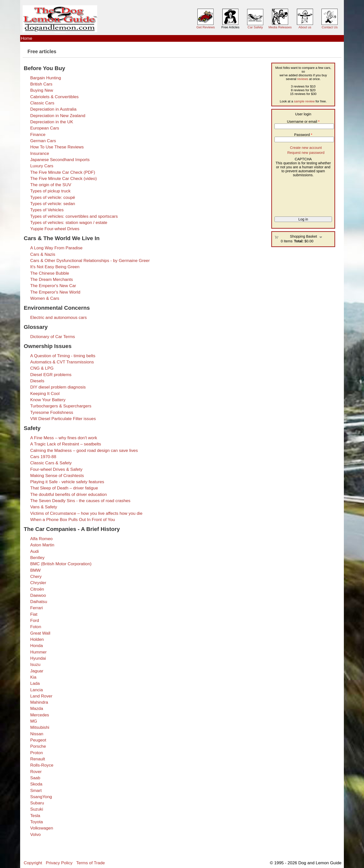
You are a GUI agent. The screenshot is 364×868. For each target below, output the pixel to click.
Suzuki (37, 809)
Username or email (303, 122)
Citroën (37, 589)
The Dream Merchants (51, 279)
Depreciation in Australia (53, 109)
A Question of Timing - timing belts (63, 356)
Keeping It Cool (45, 393)
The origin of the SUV (51, 185)
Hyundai (38, 658)
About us (305, 27)
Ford (35, 620)
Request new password (306, 153)
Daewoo (38, 595)
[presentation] (295, 195)
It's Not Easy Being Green (55, 267)
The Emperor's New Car (53, 286)
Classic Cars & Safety (51, 463)
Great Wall (40, 633)
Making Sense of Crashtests (57, 476)
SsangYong (41, 797)
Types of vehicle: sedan (52, 204)
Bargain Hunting (45, 78)
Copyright (33, 863)
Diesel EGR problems (51, 375)
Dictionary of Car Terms (52, 337)
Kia (33, 677)
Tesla (35, 816)
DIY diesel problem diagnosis (58, 387)
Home (27, 38)
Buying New (42, 90)
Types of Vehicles (47, 210)
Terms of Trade (91, 863)
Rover (36, 772)
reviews (303, 79)
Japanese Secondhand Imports (60, 160)
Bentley (37, 558)
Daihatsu (39, 602)
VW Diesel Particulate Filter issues (63, 419)
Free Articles (230, 27)
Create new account (306, 148)
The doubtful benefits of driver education (68, 494)
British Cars (41, 84)
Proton (36, 753)
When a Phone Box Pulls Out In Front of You (72, 520)
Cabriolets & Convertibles (54, 97)
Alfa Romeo (41, 539)
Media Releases (280, 27)
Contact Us (330, 27)
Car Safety (255, 27)
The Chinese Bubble (49, 273)
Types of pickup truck (50, 191)
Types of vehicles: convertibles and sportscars (74, 216)
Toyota (36, 822)
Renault (38, 759)
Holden (37, 639)
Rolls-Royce (42, 765)
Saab (35, 778)
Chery (36, 576)
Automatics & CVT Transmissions (62, 362)
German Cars (43, 141)
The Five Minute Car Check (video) (63, 178)
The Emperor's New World (55, 292)
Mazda (37, 708)
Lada (35, 683)
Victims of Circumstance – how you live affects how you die (86, 513)
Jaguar (37, 671)
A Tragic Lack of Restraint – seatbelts (66, 444)
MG (34, 721)
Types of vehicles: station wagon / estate (69, 222)
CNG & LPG (42, 368)
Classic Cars (42, 103)
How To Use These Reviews (57, 147)
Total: (299, 241)
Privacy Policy (59, 863)
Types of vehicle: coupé (52, 197)
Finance (38, 134)
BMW (35, 570)
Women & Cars (45, 298)
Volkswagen (42, 828)
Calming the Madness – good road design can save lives (84, 450)
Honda (36, 646)
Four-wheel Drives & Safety (56, 469)
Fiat (34, 614)
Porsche (38, 746)
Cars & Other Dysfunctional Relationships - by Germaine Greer (90, 260)
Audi (34, 551)
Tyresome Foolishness (52, 412)
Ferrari (36, 608)
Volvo (35, 834)
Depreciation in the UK (52, 122)
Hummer (38, 652)
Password (303, 135)
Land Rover (41, 696)
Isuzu (35, 664)
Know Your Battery (48, 400)
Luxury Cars (42, 166)
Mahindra (39, 702)
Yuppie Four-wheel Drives (55, 229)
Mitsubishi (40, 727)
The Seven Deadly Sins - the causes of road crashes (80, 501)
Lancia (36, 690)
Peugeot (38, 740)
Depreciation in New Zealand (58, 116)
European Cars (45, 128)
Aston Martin (42, 545)
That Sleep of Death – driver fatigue (64, 488)
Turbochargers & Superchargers (61, 406)
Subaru (37, 803)
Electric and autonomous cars (58, 317)
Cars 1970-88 (43, 457)
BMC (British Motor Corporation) (61, 564)
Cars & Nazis (43, 254)
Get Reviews (206, 27)
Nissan (37, 734)
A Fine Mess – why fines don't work (64, 438)
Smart (36, 790)
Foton (36, 627)
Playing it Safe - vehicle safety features (67, 482)
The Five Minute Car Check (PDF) (63, 172)
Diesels (37, 381)
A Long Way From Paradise (56, 248)
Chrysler (38, 583)
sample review (304, 101)
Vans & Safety (44, 507)
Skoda (36, 784)
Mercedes (40, 715)
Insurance (40, 153)
